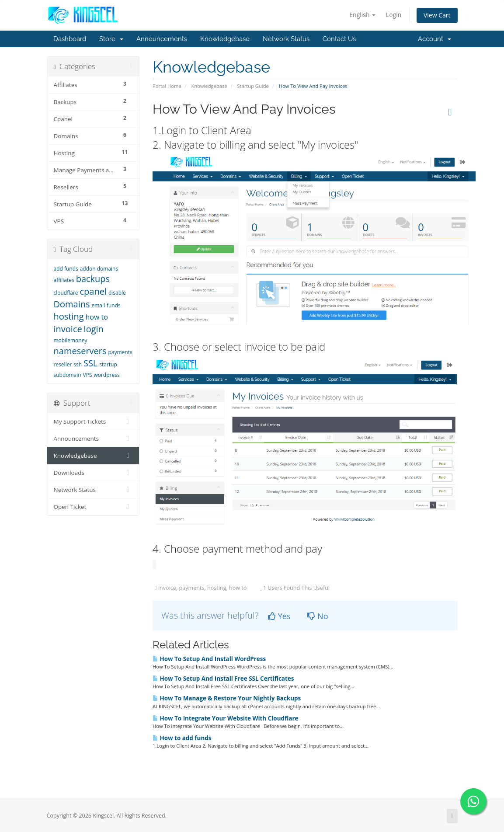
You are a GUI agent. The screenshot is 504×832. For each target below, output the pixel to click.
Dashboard (70, 39)
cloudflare (66, 293)
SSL (90, 363)
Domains (72, 304)
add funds (66, 269)
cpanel (93, 291)
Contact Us (339, 39)
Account (434, 39)
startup (108, 364)
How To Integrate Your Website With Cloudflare (225, 718)
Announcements (162, 39)
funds (114, 305)
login (94, 329)
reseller (63, 364)
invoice (68, 329)
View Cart (437, 15)
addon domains (99, 269)
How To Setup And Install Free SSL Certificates (223, 679)
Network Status (286, 39)
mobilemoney (71, 340)
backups (93, 279)
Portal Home (167, 86)
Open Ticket (93, 507)
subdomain (68, 375)
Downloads (93, 473)
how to (97, 317)
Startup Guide (253, 86)
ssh (78, 364)
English (362, 15)
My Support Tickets (93, 421)
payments (120, 352)
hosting (69, 316)
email (98, 305)
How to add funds (182, 738)
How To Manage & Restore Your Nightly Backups (227, 698)
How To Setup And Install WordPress (209, 659)
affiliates (64, 280)
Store (111, 39)
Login (394, 15)
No (318, 616)
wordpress (106, 375)
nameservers (80, 351)
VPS (88, 375)
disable (117, 293)
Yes (279, 616)
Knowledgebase (225, 39)
